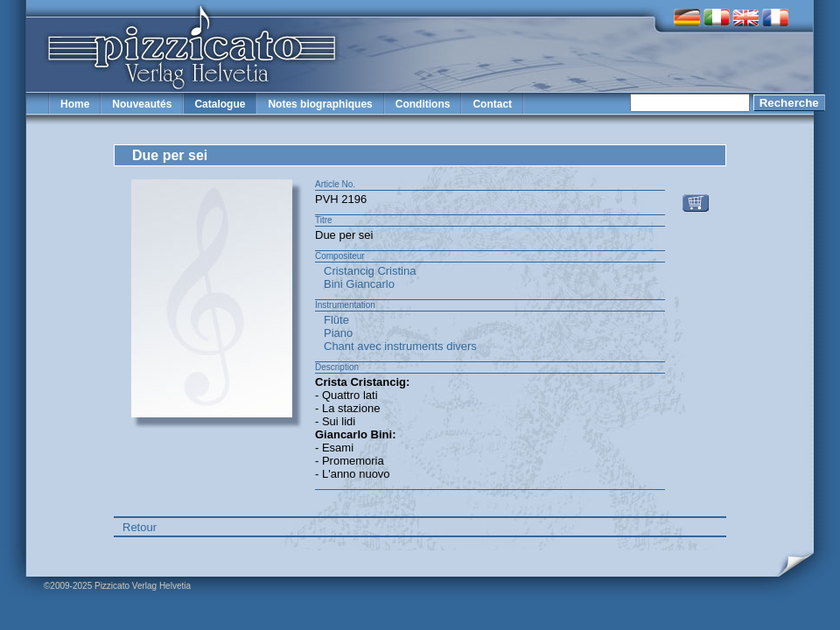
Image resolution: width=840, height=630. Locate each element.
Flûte (336, 320)
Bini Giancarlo (359, 284)
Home (75, 104)
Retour (140, 527)
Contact (492, 104)
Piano (338, 333)
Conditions (423, 104)
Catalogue (220, 104)
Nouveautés (142, 104)
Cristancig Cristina (370, 271)
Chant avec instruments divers (400, 346)
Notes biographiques (320, 104)
